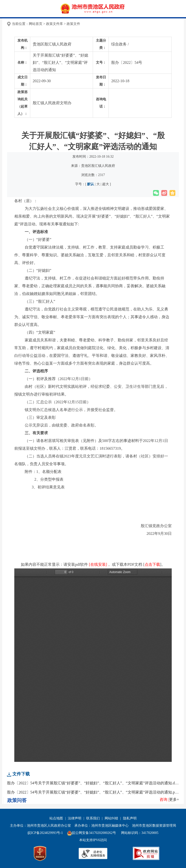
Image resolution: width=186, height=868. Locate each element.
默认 (91, 184)
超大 (105, 184)
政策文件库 (54, 24)
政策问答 (17, 800)
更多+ (174, 799)
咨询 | (164, 799)
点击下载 (152, 564)
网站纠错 (111, 818)
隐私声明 (130, 818)
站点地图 (56, 818)
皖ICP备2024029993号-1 (45, 833)
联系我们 (93, 818)
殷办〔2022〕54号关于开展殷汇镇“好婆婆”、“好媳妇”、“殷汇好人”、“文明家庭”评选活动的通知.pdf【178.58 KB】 (93, 792)
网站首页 (36, 24)
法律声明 (75, 818)
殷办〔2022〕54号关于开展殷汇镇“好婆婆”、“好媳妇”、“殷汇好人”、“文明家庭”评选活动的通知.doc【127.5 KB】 (93, 783)
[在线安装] (98, 564)
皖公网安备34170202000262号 (92, 833)
